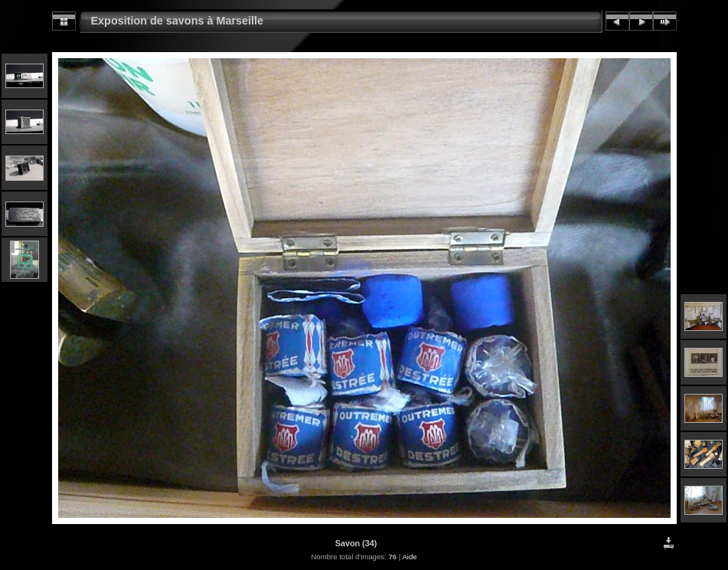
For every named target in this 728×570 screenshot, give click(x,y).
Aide (409, 557)
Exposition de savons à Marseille (178, 21)
